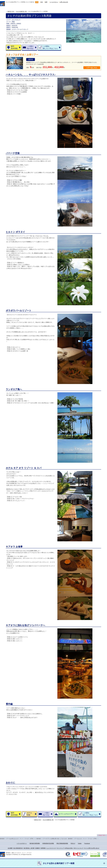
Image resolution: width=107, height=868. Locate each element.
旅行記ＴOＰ (11, 11)
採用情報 (43, 848)
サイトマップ (60, 848)
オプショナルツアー (66, 814)
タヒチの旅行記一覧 (21, 11)
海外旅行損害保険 (35, 843)
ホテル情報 (29, 814)
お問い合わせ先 (64, 2)
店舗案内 (37, 848)
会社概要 (10, 848)
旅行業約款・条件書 (29, 848)
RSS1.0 (73, 843)
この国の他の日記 (30, 47)
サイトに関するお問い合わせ (92, 848)
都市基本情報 (14, 47)
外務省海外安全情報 (48, 843)
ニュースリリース (51, 848)
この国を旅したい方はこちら (50, 47)
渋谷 (42, 2)
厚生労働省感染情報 (62, 843)
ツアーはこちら (92, 68)
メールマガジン (54, 2)
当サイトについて (78, 848)
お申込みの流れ (69, 848)
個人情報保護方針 (18, 848)
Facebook (87, 843)
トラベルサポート (22, 843)
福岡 (46, 2)
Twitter (80, 843)
